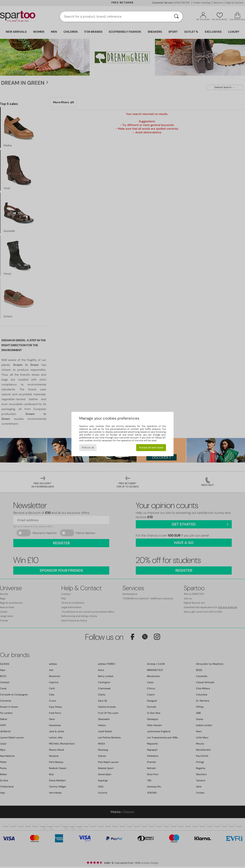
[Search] (176, 17)
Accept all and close (151, 447)
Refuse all (88, 447)
